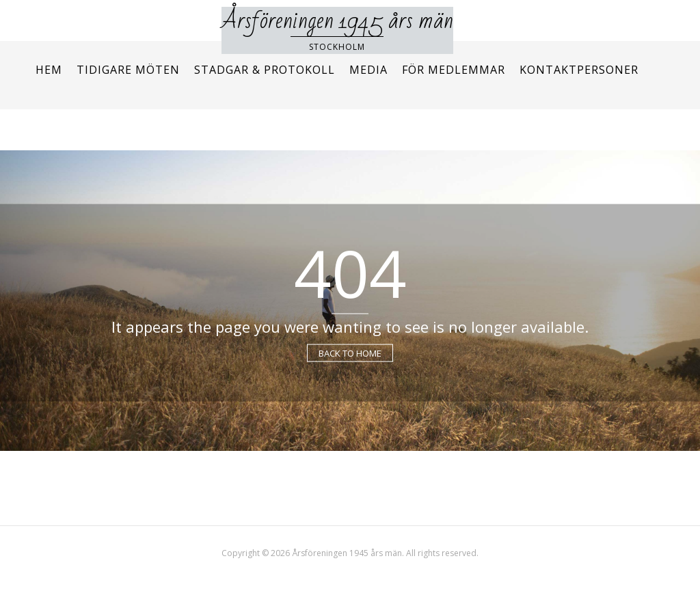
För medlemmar (454, 70)
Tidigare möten (128, 70)
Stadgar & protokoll (265, 70)
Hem (49, 70)
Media (368, 70)
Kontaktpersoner (579, 70)
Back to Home (350, 353)
